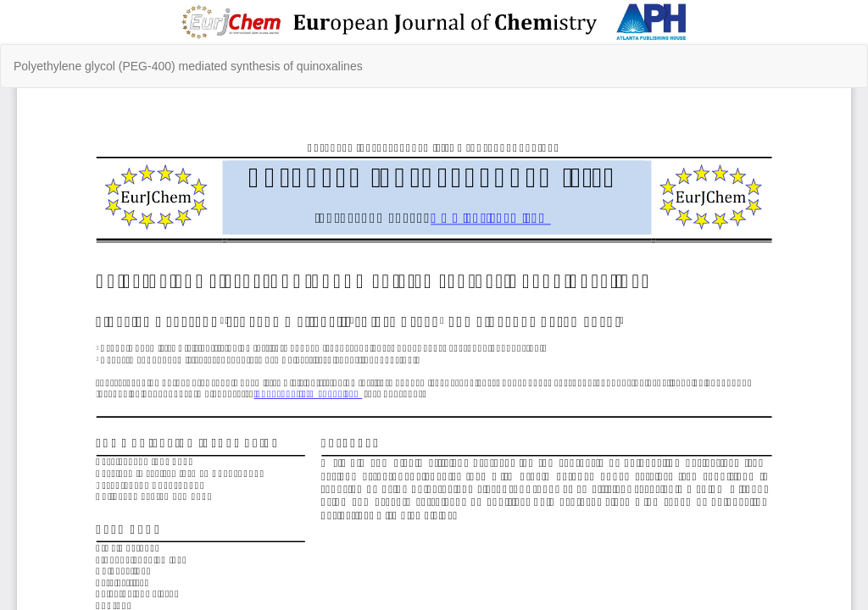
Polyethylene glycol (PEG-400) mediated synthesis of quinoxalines (188, 66)
